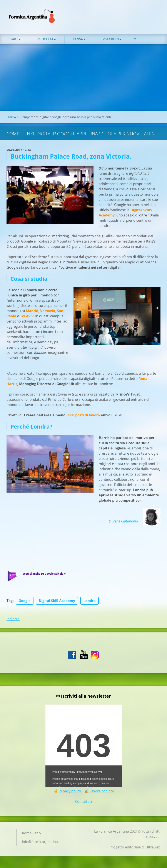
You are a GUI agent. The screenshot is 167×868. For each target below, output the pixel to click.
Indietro (13, 621)
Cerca (156, 13)
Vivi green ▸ (112, 41)
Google (25, 603)
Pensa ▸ (79, 41)
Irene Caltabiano (125, 523)
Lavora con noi (102, 793)
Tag (10, 603)
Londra (89, 603)
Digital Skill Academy (57, 603)
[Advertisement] (83, 81)
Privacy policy (70, 793)
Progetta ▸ (47, 41)
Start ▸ (14, 41)
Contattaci (83, 803)
